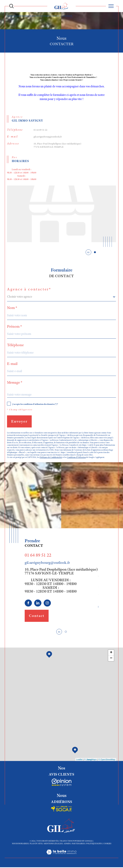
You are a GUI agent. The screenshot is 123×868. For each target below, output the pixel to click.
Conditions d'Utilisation (77, 458)
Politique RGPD (94, 844)
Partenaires (78, 844)
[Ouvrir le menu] (111, 6)
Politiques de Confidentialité (51, 458)
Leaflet (79, 760)
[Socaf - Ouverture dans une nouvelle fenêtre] (61, 783)
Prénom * (15, 327)
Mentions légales (53, 844)
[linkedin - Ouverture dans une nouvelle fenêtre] (38, 604)
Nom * (12, 308)
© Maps (91, 760)
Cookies (107, 845)
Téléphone (15, 346)
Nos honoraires (20, 844)
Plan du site (36, 844)
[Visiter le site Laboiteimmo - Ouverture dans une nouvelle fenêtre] (61, 857)
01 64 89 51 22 (40, 130)
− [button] (111, 659)
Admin (67, 844)
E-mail (12, 364)
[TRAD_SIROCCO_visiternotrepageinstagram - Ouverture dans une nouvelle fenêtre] (47, 604)
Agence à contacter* (29, 290)
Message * (15, 383)
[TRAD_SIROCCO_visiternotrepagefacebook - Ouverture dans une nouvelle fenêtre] (28, 604)
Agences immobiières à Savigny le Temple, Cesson (33, 16)
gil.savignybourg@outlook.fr (48, 137)
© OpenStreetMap (107, 760)
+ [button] (111, 654)
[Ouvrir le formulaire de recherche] (11, 6)
